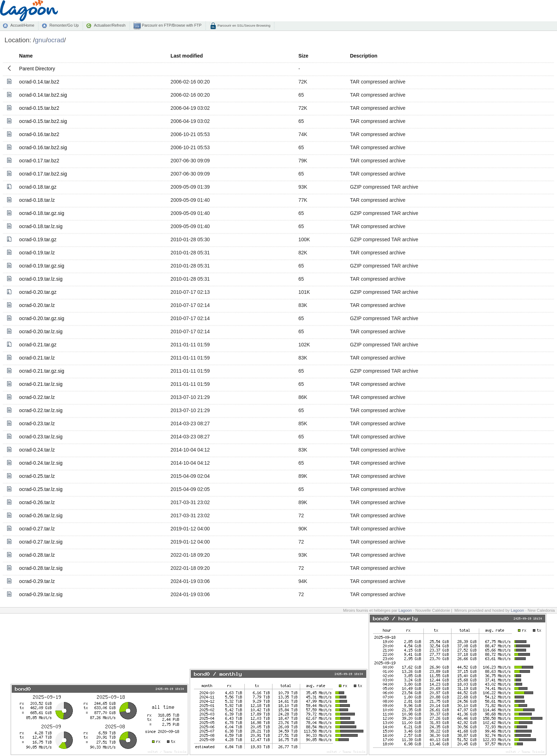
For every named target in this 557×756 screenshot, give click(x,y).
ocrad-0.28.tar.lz (37, 555)
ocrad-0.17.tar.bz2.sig (43, 174)
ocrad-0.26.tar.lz (37, 502)
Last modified (187, 56)
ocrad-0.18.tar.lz (37, 200)
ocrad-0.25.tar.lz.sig (41, 489)
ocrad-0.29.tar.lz (37, 581)
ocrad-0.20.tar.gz (38, 292)
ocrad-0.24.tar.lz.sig (41, 463)
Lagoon (405, 610)
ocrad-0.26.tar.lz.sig (41, 515)
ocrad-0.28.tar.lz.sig (41, 568)
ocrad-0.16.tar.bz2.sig (43, 147)
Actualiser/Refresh (110, 25)
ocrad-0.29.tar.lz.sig (41, 594)
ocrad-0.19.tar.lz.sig (41, 279)
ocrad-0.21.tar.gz (38, 345)
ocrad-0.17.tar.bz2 (39, 161)
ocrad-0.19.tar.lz (37, 253)
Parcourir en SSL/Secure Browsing (244, 25)
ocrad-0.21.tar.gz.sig (42, 371)
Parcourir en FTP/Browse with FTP (171, 25)
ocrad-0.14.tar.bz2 (39, 82)
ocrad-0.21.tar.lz (37, 358)
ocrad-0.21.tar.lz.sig (41, 384)
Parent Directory (37, 69)
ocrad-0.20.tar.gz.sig (42, 318)
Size (303, 56)
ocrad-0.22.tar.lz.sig (41, 410)
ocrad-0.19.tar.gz (38, 239)
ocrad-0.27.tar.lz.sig (41, 542)
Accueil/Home (22, 25)
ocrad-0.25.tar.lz (37, 476)
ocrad (56, 40)
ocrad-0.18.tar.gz (38, 187)
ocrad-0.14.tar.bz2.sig (43, 95)
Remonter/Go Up (64, 25)
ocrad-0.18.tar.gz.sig (42, 213)
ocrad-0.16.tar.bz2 (39, 134)
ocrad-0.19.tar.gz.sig (42, 266)
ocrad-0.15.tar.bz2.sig (43, 121)
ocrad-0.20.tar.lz (37, 305)
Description (364, 56)
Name (26, 56)
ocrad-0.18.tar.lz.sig (41, 226)
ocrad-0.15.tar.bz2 (39, 108)
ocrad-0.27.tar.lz (37, 529)
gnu (40, 40)
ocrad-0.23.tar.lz (37, 423)
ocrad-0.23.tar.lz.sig (41, 437)
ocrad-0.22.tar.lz (37, 397)
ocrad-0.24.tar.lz (37, 450)
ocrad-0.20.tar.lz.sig (41, 331)
